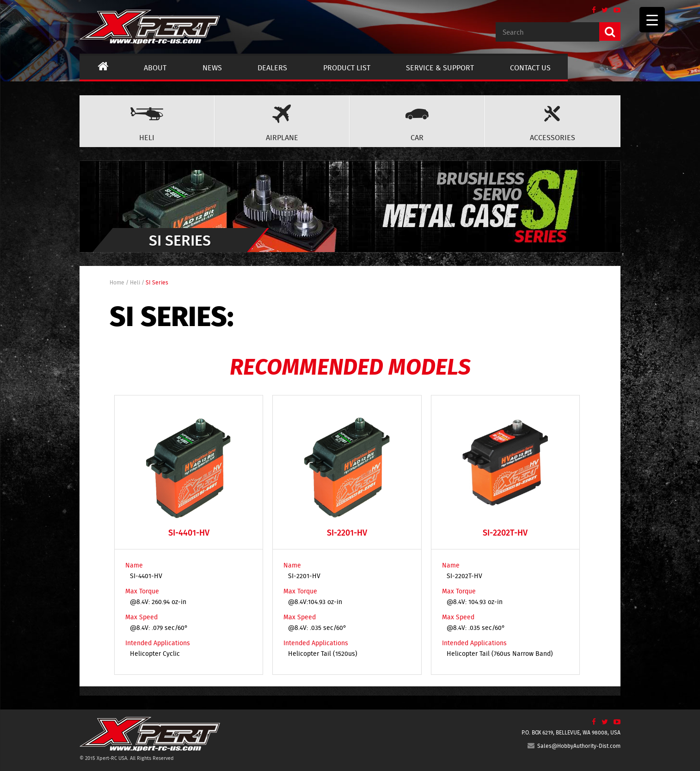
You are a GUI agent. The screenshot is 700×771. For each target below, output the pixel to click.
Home (117, 282)
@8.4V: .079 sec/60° (159, 628)
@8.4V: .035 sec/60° (317, 628)
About (155, 68)
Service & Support (440, 68)
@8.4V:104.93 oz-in (315, 602)
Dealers (272, 68)
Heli (135, 282)
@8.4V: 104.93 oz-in (475, 602)
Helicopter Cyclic (155, 654)
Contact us (530, 68)
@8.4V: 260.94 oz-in (158, 602)
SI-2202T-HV (464, 576)
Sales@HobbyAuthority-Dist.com (574, 746)
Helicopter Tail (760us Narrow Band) (500, 654)
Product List (347, 68)
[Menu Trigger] (652, 20)
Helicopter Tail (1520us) (323, 654)
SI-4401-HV (146, 576)
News (212, 68)
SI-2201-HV (304, 576)
